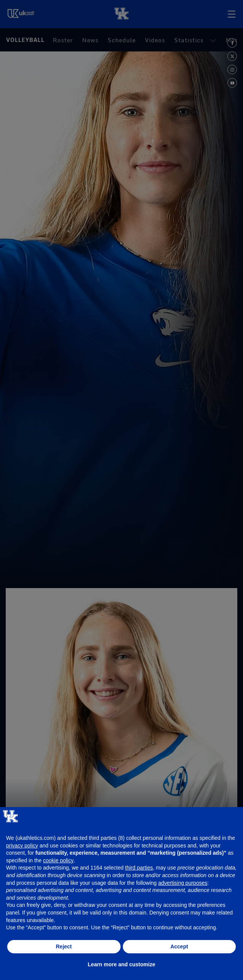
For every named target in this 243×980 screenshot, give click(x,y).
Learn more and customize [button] (121, 964)
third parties (139, 868)
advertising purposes (183, 883)
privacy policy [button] (22, 846)
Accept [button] (179, 946)
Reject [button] (64, 946)
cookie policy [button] (58, 860)
